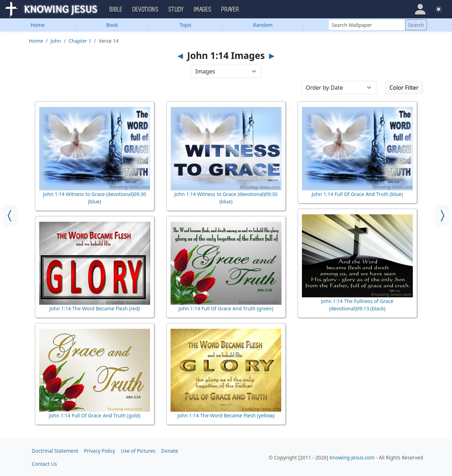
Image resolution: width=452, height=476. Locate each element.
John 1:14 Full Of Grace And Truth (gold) (94, 415)
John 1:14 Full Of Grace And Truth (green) (226, 308)
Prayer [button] (230, 10)
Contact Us (44, 464)
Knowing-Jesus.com (352, 457)
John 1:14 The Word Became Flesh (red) (95, 308)
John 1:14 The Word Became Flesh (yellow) (226, 415)
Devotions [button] (145, 10)
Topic (185, 25)
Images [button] (203, 10)
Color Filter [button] (404, 88)
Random (263, 25)
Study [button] (176, 10)
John (56, 41)
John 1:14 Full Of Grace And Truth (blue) (358, 194)
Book (112, 25)
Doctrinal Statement (55, 451)
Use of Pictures (138, 451)
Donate (169, 451)
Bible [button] (116, 10)
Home (38, 25)
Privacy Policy (100, 451)
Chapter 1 (80, 41)
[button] (420, 9)
